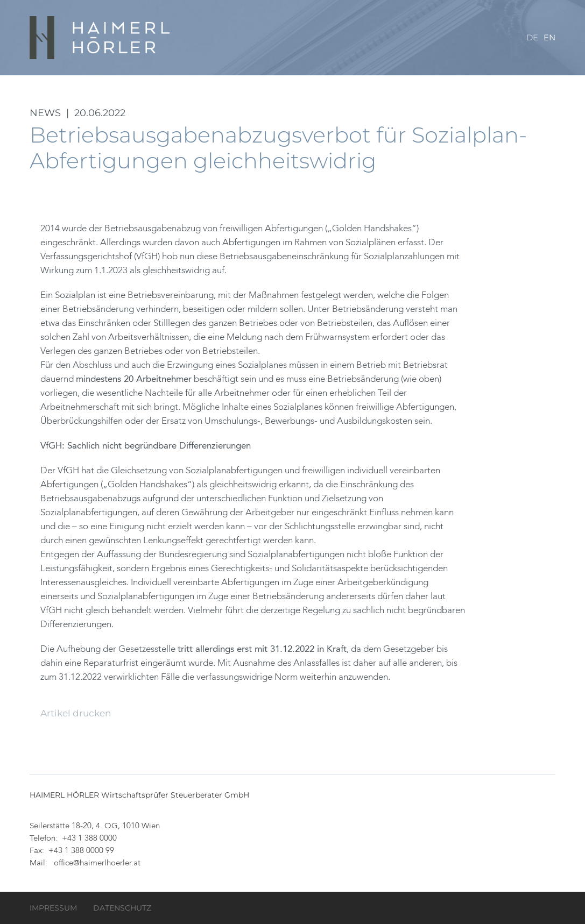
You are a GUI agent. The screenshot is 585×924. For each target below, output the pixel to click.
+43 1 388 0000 (89, 839)
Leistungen (343, 80)
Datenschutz (122, 908)
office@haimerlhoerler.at (97, 863)
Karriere (437, 80)
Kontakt (535, 80)
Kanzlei (222, 80)
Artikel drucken (76, 713)
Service (487, 80)
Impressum (53, 908)
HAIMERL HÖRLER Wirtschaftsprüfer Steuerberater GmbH (101, 38)
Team (393, 80)
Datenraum (279, 80)
